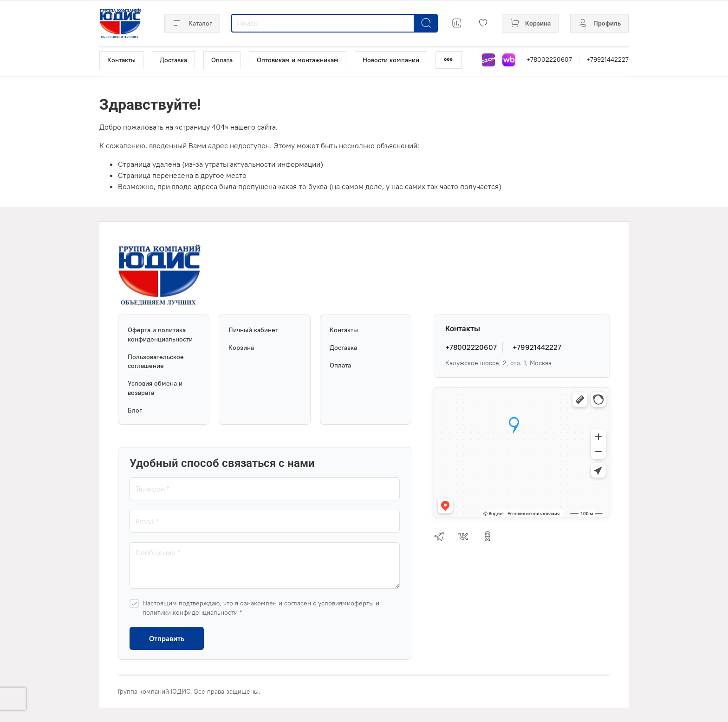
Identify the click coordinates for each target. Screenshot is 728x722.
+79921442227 (608, 59)
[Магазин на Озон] (488, 60)
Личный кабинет (253, 330)
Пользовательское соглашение (156, 361)
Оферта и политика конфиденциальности (160, 335)
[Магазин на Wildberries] (509, 60)
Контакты (121, 60)
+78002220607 (549, 59)
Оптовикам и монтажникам (298, 60)
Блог (135, 410)
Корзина (241, 348)
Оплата (222, 60)
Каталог (192, 23)
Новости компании (391, 60)
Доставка (173, 60)
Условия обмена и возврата (155, 388)
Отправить (167, 638)
